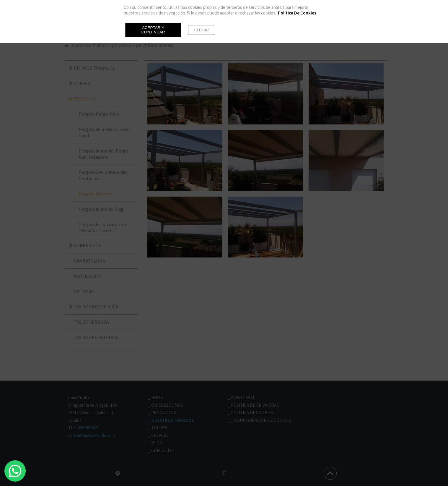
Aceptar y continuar (153, 30)
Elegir (202, 30)
